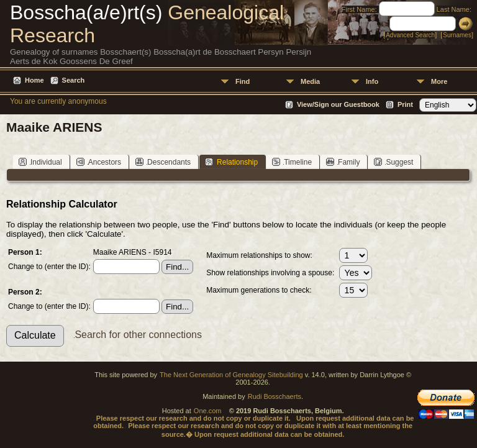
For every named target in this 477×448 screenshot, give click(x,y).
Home (34, 80)
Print (405, 104)
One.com (208, 411)
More (439, 81)
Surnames (457, 35)
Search (74, 80)
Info (372, 81)
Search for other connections (138, 335)
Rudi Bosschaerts (275, 396)
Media (310, 81)
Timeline (292, 162)
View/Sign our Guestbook (338, 104)
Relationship (231, 162)
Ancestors (99, 162)
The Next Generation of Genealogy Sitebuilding (231, 375)
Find (243, 81)
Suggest (393, 162)
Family (343, 162)
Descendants (163, 162)
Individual (40, 162)
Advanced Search (410, 35)
